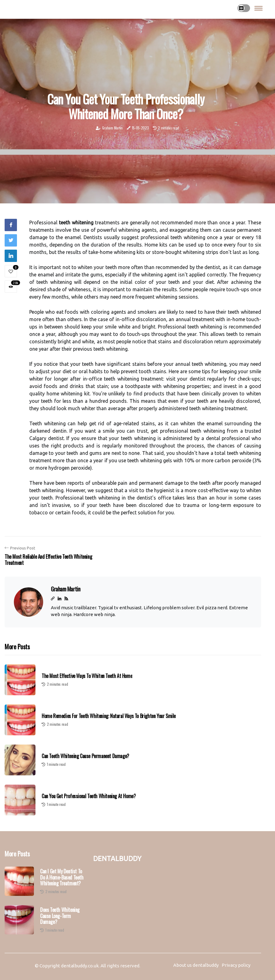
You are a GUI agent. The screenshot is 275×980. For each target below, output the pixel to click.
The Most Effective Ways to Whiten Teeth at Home (87, 676)
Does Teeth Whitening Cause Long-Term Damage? (60, 916)
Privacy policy (236, 965)
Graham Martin (112, 128)
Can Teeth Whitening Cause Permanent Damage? (85, 756)
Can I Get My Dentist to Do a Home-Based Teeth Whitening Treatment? (62, 877)
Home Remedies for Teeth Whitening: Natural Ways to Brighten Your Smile (109, 716)
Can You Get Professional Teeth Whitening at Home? (89, 796)
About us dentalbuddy (196, 965)
